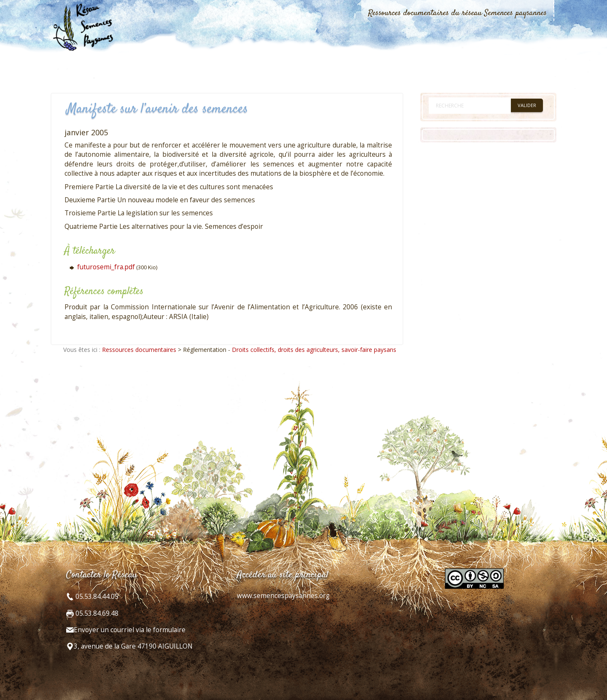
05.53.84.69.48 (96, 613)
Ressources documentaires (139, 350)
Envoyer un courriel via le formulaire (130, 630)
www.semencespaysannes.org (283, 596)
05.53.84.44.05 (96, 597)
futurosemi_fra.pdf (106, 267)
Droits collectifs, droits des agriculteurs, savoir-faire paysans (314, 350)
